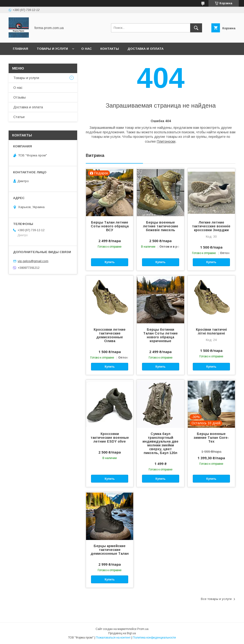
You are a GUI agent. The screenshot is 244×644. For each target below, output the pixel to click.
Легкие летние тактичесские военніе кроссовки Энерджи (211, 226)
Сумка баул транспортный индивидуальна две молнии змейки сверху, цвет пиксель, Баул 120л (160, 443)
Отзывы (20, 97)
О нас (86, 49)
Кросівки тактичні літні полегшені (211, 331)
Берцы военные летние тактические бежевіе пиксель (161, 226)
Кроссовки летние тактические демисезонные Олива (110, 335)
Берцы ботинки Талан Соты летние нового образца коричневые (160, 335)
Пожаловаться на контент (113, 638)
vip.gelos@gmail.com (33, 261)
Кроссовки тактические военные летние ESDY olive (110, 438)
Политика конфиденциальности (154, 638)
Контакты (110, 49)
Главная (20, 49)
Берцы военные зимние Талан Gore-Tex (211, 438)
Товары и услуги (52, 49)
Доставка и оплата (145, 49)
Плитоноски (166, 141)
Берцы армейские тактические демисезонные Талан (110, 550)
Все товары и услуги (216, 599)
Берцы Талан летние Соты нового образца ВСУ (110, 226)
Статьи (19, 117)
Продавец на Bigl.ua (122, 633)
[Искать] (196, 28)
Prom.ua (143, 629)
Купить (110, 262)
